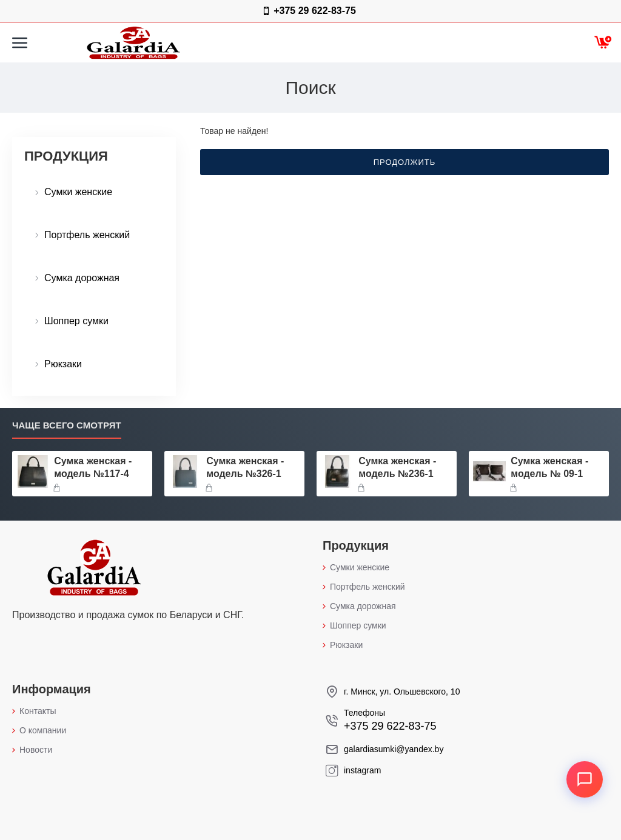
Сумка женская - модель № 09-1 (549, 467)
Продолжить (405, 162)
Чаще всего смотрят (67, 425)
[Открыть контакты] (585, 779)
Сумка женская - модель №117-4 (93, 467)
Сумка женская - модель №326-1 (245, 467)
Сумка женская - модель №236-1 (397, 467)
